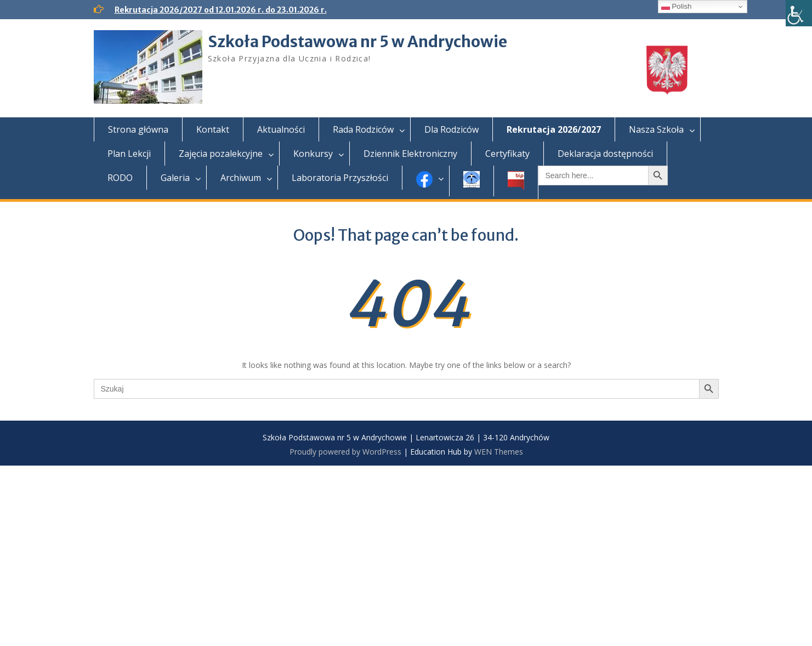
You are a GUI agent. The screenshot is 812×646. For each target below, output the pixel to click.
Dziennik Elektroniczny (410, 154)
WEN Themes (499, 452)
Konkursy (313, 154)
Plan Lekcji (129, 154)
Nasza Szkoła (656, 129)
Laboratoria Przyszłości (340, 178)
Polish (677, 7)
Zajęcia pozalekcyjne (221, 154)
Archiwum (241, 178)
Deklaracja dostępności (605, 154)
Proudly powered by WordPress (345, 452)
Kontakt (213, 129)
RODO (120, 178)
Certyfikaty (507, 154)
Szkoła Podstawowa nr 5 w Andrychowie (357, 42)
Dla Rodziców (452, 129)
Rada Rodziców (363, 129)
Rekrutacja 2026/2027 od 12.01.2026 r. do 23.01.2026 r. (221, 10)
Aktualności (281, 129)
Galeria (175, 178)
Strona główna (138, 129)
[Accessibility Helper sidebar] (799, 13)
